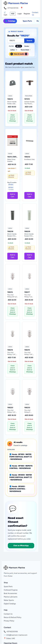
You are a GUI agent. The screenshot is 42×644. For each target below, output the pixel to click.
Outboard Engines (11, 590)
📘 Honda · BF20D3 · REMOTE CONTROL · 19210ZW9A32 (18, 489)
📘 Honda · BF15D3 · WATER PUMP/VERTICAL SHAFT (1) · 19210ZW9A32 (21, 457)
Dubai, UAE (11, 638)
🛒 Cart (5, 14)
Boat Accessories (10, 593)
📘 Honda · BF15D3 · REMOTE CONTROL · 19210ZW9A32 (21, 467)
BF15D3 (11, 185)
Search (29, 41)
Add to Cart (12, 195)
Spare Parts (27, 21)
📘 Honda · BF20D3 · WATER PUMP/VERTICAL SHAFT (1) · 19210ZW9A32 (21, 477)
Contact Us (35, 14)
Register (27, 14)
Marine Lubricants (11, 597)
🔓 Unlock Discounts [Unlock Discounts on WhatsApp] (11, 176)
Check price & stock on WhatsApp (12, 118)
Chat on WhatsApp (21, 546)
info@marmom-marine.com (17, 635)
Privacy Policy (9, 621)
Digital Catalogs (10, 604)
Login (20, 14)
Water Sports (9, 600)
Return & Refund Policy (13, 617)
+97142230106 (13, 8)
